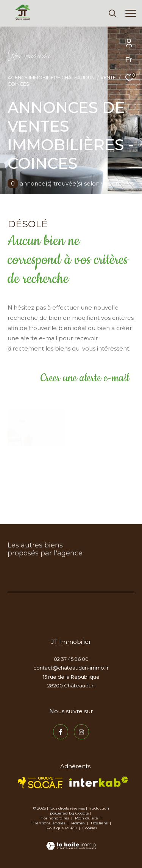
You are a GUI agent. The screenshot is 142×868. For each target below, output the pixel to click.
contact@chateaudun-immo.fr (71, 668)
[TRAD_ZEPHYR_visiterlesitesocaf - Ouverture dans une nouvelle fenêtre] (40, 783)
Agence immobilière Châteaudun (51, 78)
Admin (79, 823)
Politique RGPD (62, 828)
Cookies (90, 828)
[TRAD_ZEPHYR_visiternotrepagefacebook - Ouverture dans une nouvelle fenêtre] (61, 732)
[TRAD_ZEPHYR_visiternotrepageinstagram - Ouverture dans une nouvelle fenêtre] (81, 732)
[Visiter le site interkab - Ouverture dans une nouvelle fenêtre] (99, 782)
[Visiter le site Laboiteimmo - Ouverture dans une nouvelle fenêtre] (71, 841)
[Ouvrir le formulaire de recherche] (112, 13)
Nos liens (100, 823)
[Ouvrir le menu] (131, 13)
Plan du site (87, 818)
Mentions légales (49, 823)
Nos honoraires (55, 818)
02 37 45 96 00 (71, 659)
